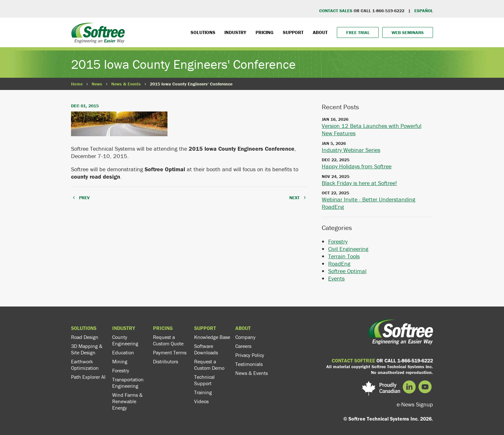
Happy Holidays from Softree (357, 166)
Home (77, 84)
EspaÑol (424, 11)
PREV (84, 198)
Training (203, 392)
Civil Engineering (348, 249)
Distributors (166, 361)
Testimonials (249, 364)
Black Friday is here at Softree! (359, 183)
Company (245, 337)
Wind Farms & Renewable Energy (127, 401)
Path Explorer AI (88, 377)
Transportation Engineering (128, 383)
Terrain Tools (344, 256)
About (320, 32)
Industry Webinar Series (351, 150)
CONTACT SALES (336, 11)
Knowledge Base (212, 337)
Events (336, 278)
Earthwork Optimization (85, 365)
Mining (120, 361)
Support (293, 32)
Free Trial (358, 32)
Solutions (203, 32)
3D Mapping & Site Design (87, 349)
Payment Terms (170, 352)
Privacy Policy (250, 355)
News (97, 84)
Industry (235, 32)
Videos (201, 401)
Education (123, 352)
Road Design (85, 337)
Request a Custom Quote (168, 340)
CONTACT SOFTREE (353, 360)
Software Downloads (206, 349)
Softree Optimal (347, 271)
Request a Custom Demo (209, 365)
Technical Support (204, 380)
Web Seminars (408, 32)
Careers (243, 346)
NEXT (294, 198)
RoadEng (339, 264)
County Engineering (125, 340)
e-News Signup (415, 404)
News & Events (126, 84)
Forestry (338, 241)
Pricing (265, 32)
